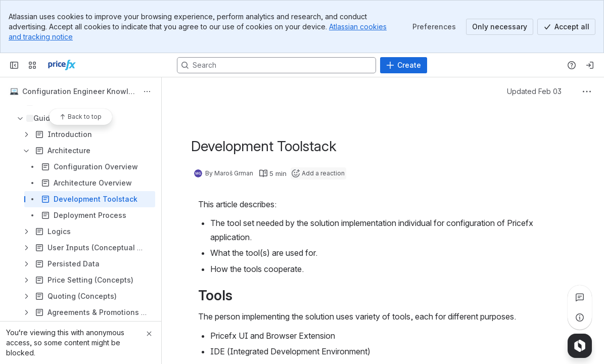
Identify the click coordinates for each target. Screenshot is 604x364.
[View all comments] (580, 297)
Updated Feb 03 (534, 91)
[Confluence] (62, 65)
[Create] (404, 65)
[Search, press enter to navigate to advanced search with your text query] (276, 65)
